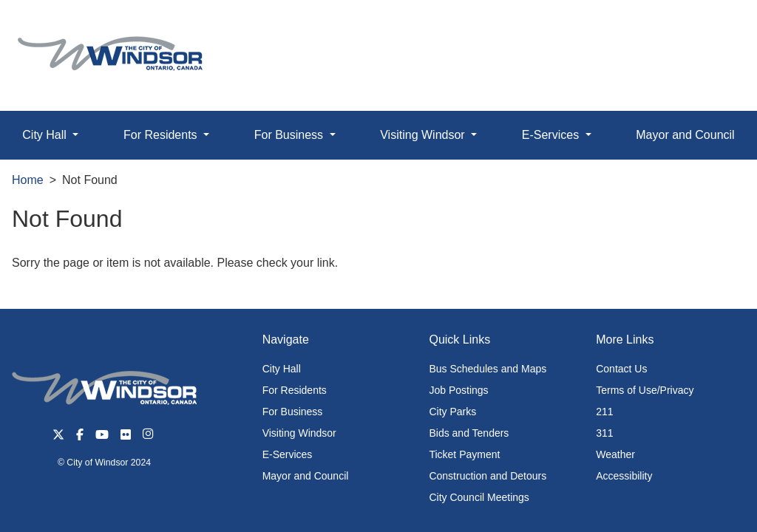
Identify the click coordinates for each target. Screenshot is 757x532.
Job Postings (458, 390)
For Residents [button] (162, 135)
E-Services (288, 454)
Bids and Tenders (469, 433)
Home (28, 180)
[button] (712, 27)
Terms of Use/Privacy (645, 390)
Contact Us (621, 369)
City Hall (282, 369)
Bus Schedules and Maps (488, 369)
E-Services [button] (552, 135)
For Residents (295, 390)
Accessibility (624, 476)
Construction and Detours (488, 476)
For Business (293, 412)
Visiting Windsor (299, 433)
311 (604, 433)
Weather (615, 454)
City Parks (452, 412)
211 (604, 412)
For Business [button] (291, 135)
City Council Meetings (479, 497)
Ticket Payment (464, 454)
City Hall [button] (46, 135)
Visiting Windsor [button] (424, 135)
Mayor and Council (685, 135)
